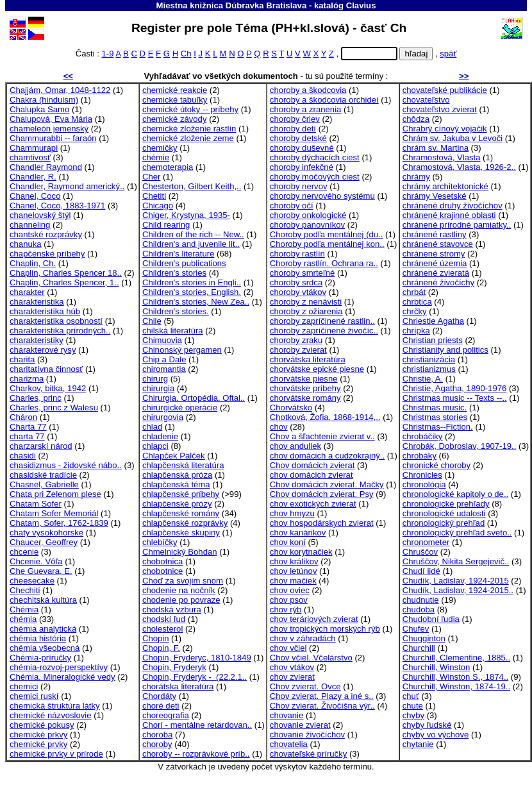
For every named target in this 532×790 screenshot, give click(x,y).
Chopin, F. (161, 648)
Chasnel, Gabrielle (44, 484)
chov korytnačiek (301, 552)
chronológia (424, 484)
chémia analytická (43, 629)
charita (22, 359)
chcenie (24, 552)
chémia (23, 619)
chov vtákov (292, 667)
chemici (24, 686)
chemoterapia (168, 167)
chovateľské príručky (308, 754)
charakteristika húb (45, 311)
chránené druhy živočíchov (453, 206)
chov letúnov (294, 571)
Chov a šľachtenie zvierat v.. (322, 436)
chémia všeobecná (45, 648)
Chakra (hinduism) (44, 100)
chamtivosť (30, 157)
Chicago (158, 206)
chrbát (414, 292)
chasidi (23, 456)
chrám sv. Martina (436, 148)
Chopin (156, 638)
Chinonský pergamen (182, 350)
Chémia (24, 609)
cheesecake (32, 581)
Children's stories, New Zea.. (196, 302)
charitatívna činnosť (46, 369)
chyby (413, 715)
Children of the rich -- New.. (193, 234)
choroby (157, 744)
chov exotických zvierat (313, 504)
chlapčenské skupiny (181, 533)
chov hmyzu (292, 513)
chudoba (419, 609)
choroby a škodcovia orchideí (324, 100)
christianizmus (429, 369)
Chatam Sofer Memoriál (54, 513)
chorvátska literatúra (308, 359)
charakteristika (37, 302)
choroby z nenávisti (306, 302)
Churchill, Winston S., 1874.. (455, 677)
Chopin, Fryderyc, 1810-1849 (197, 658)
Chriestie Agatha (433, 321)
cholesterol (162, 629)
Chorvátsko (291, 408)
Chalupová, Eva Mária (51, 119)
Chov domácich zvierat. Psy (322, 494)
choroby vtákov (298, 292)
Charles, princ (36, 398)
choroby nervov (299, 186)
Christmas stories (435, 417)
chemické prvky (38, 744)
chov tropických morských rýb (325, 629)
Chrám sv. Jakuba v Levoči (453, 138)
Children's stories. (176, 311)
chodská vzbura (172, 609)
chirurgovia (163, 417)
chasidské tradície (43, 475)
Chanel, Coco (35, 196)
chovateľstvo (426, 100)
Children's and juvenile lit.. (191, 244)
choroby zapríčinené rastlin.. (322, 321)
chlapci (155, 446)
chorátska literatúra (178, 686)
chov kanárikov (298, 533)
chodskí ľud (164, 619)
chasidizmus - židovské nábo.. (66, 465)
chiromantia (164, 369)
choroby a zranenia (306, 109)
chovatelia (289, 744)
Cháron (23, 417)
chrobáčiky (423, 436)
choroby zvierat (298, 350)
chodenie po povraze (181, 600)
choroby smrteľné (302, 273)
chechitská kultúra (43, 600)
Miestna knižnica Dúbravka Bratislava (232, 5)
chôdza (416, 119)
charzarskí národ (41, 446)
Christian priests (433, 340)
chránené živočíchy (438, 282)
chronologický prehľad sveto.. (457, 533)
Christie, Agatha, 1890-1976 (455, 388)
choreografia (166, 715)
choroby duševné (302, 148)
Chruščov (420, 552)
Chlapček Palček (174, 456)
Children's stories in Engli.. (192, 282)
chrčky (415, 311)
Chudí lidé (421, 571)
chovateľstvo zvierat (440, 109)
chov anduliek (295, 446)
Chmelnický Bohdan (180, 552)
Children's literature (179, 254)
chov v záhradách (303, 638)
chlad (152, 427)
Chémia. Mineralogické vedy (62, 677)
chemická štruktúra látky (55, 706)
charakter (27, 292)
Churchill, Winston (436, 667)
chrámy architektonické (445, 186)
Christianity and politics (445, 350)
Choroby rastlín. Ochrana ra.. (324, 263)
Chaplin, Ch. (33, 263)
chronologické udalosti (444, 513)
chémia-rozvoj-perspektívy (59, 667)
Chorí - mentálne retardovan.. (197, 725)
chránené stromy (434, 254)
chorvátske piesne (304, 379)
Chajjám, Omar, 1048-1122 (60, 90)
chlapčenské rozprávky (185, 523)
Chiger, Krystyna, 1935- (186, 215)
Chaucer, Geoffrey (44, 542)
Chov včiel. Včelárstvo (311, 658)
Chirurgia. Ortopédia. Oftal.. (194, 398)
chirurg (155, 379)
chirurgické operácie (180, 408)
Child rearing (166, 225)
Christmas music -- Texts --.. (455, 398)
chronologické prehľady (446, 504)
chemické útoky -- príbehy (190, 109)
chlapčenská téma (176, 484)
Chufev (416, 629)
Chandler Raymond (46, 167)
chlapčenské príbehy (181, 494)
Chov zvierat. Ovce (305, 686)
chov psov (289, 600)
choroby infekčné (302, 167)
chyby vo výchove (436, 735)
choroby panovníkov (307, 225)
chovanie (287, 715)
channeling (30, 225)
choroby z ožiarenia (306, 311)
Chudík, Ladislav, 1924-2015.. (458, 590)
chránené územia (435, 263)
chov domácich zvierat (312, 475)
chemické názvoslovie (51, 715)
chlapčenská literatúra (183, 465)
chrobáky (420, 456)
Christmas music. (435, 408)
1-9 (107, 54)
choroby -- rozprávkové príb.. (196, 754)
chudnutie (421, 600)
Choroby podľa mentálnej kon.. (327, 244)
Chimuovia (162, 340)
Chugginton (424, 638)
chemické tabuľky (175, 100)
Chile (152, 321)
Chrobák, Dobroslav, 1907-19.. (460, 446)
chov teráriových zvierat (314, 619)
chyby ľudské (427, 725)
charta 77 (27, 436)
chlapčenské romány (181, 513)
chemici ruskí (34, 696)
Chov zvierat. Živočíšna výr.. (322, 706)
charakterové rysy (43, 350)
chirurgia (158, 388)
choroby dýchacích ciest (315, 157)
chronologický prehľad (444, 523)
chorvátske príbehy (305, 388)
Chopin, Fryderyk (174, 667)
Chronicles (422, 475)
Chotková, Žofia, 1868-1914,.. (325, 417)
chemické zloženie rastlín (189, 129)
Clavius (361, 5)
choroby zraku (296, 340)
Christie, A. (423, 379)
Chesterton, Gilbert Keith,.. (192, 186)
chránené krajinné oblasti (449, 215)
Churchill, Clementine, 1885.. (456, 658)
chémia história (38, 638)
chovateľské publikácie (445, 90)
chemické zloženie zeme (188, 138)
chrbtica (417, 302)
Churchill (419, 648)
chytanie (418, 744)
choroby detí (293, 129)
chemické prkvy (38, 735)
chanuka (26, 244)
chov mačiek (293, 581)
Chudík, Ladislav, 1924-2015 (456, 581)
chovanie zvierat (300, 725)
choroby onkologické (308, 215)
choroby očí (292, 206)
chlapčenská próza (177, 475)
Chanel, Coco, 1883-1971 (57, 206)
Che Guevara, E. (41, 571)
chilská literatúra (173, 331)
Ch (186, 54)
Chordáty (159, 696)
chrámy (416, 177)
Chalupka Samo (39, 109)
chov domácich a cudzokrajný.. (327, 456)
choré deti (161, 706)
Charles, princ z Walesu (54, 408)
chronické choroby (436, 465)
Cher (151, 177)
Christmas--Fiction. (438, 427)
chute (413, 706)
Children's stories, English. (192, 292)
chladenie (160, 436)
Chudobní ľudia (431, 619)
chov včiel (288, 648)
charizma (27, 379)
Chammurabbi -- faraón (53, 138)
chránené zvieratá (436, 273)
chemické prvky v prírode (56, 754)
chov (279, 427)
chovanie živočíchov (307, 735)
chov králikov (294, 561)
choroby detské (298, 138)
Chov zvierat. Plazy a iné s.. (322, 696)
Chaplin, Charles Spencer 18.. (66, 273)
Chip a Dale (164, 359)
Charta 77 (28, 427)
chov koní (288, 542)
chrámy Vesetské (435, 196)
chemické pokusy (42, 725)
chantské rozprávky (46, 234)
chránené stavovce (438, 244)
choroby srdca (296, 282)
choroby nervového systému (322, 196)
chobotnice (162, 571)
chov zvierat (292, 677)
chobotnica (162, 561)
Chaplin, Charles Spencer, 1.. (64, 282)
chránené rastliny (435, 234)
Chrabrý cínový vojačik (445, 129)
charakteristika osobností (56, 321)
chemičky (160, 148)
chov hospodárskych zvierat (322, 523)
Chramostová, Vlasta (442, 157)
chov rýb (286, 609)
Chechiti (25, 590)
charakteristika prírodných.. (60, 331)
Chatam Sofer (36, 504)
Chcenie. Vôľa (36, 561)
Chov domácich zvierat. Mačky (327, 484)
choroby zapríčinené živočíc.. (324, 331)
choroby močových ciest (315, 177)
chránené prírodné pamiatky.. (457, 225)
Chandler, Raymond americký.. (67, 186)
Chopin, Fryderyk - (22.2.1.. (195, 677)
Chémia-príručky (40, 658)
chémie (156, 157)
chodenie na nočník (179, 590)
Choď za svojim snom (183, 581)
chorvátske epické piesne (317, 369)
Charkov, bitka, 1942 (48, 388)
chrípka (416, 331)
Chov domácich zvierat (312, 465)
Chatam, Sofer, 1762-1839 (59, 523)
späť (448, 54)
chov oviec (290, 590)
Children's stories (174, 273)
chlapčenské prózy (177, 504)
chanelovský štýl (40, 215)
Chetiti (154, 196)
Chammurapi (34, 148)
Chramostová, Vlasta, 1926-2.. (459, 167)
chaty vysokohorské (46, 533)
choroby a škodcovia (308, 90)
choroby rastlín (297, 254)
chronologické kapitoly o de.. (455, 494)
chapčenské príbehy (47, 254)
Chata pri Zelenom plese (55, 494)
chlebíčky (160, 542)
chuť (411, 696)
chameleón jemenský (49, 129)
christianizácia (429, 359)
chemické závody (175, 119)
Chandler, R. (33, 177)
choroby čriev (295, 119)
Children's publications (184, 263)
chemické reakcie (175, 90)
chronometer (426, 542)
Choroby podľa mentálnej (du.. (327, 234)
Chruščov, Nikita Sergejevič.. (456, 561)
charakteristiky (37, 340)
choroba (157, 735)
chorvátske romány (305, 398)
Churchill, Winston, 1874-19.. (456, 686)
